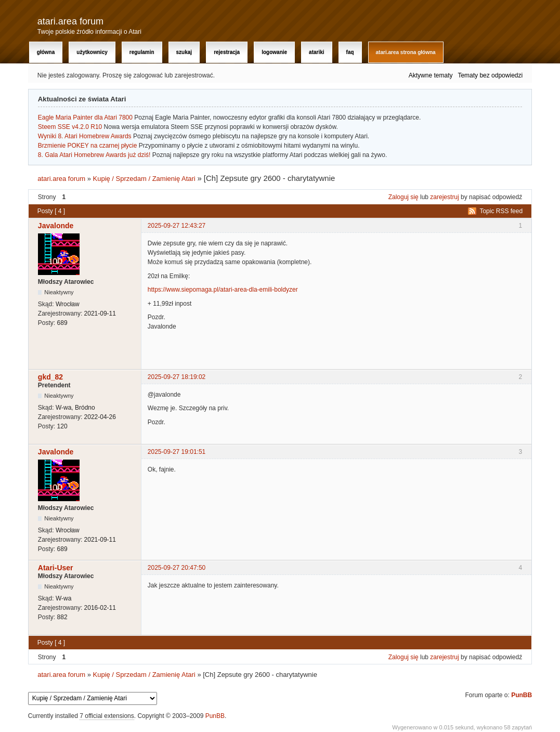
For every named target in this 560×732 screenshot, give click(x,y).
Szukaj (184, 52)
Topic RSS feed (501, 211)
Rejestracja (227, 52)
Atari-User (56, 568)
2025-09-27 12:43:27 (177, 226)
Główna (46, 52)
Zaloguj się (403, 197)
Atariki (316, 52)
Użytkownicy (92, 52)
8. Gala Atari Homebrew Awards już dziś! (94, 155)
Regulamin (142, 52)
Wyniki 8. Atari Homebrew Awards (85, 136)
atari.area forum (70, 21)
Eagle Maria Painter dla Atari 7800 (85, 117)
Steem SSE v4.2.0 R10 (70, 127)
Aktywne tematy (431, 75)
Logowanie (274, 52)
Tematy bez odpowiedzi (490, 75)
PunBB (522, 695)
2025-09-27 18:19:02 (177, 377)
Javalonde (56, 226)
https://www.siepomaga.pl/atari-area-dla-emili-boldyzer (223, 290)
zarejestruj (444, 197)
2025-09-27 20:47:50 (177, 568)
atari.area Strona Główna (406, 52)
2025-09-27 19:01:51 (177, 452)
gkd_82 (50, 377)
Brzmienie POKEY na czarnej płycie (88, 146)
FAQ (350, 52)
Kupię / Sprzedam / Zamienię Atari (144, 179)
